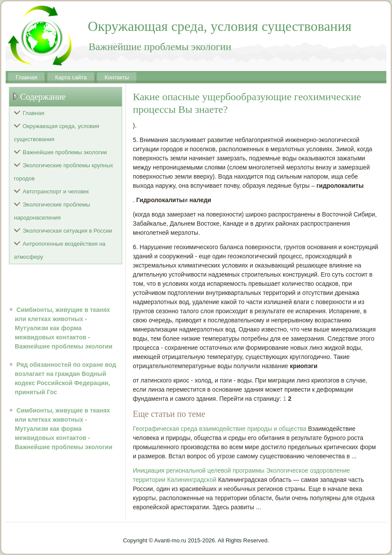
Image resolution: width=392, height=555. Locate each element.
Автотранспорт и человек (56, 191)
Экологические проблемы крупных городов (64, 172)
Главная (26, 77)
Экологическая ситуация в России (68, 231)
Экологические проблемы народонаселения (52, 211)
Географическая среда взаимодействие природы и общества (220, 429)
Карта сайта (71, 77)
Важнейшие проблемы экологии (65, 152)
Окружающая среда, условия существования (57, 133)
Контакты (117, 77)
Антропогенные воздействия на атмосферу (60, 250)
